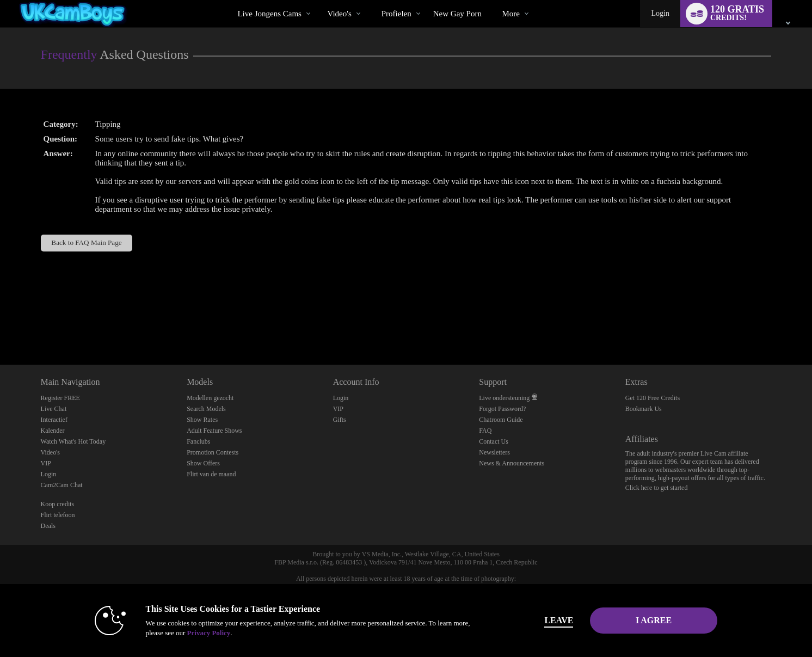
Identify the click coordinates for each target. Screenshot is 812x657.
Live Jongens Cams (269, 14)
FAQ (485, 431)
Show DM (0, 324)
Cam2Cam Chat (62, 485)
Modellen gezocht (210, 398)
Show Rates (202, 420)
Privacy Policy (208, 633)
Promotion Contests (213, 452)
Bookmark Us (644, 409)
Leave (558, 620)
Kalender (53, 431)
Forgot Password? (502, 409)
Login (660, 13)
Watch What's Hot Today (73, 441)
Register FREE (60, 398)
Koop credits (58, 504)
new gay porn (457, 14)
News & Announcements (512, 463)
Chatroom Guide (501, 420)
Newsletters (494, 452)
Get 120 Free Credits (653, 398)
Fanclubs (198, 441)
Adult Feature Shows (214, 431)
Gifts (340, 420)
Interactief (54, 420)
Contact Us (494, 441)
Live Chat (54, 409)
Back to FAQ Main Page (86, 242)
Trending (318, 0)
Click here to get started (657, 488)
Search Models (206, 409)
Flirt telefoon (58, 515)
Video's (339, 14)
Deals (48, 526)
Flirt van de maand (211, 474)
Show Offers (203, 463)
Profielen (396, 14)
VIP (46, 463)
